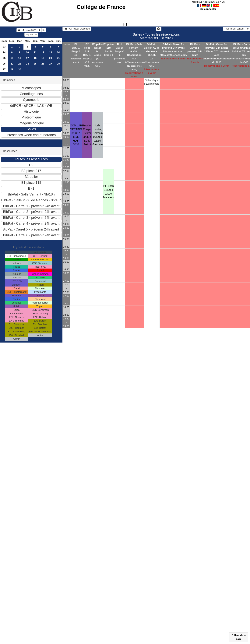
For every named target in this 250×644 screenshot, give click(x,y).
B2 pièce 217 (87, 48)
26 (4, 64)
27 (51, 64)
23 (4, 47)
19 (43, 58)
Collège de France (101, 7)
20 (51, 58)
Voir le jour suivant (237, 29)
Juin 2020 (31, 30)
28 (58, 64)
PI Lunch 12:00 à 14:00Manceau (109, 192)
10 (27, 52)
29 (12, 69)
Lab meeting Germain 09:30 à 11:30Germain (98, 135)
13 (51, 52)
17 (27, 58)
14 (58, 52)
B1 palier (97, 44)
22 (12, 64)
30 (20, 69)
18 (35, 58)
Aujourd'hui (31, 35)
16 (20, 58)
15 (12, 58)
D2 (76, 44)
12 (43, 52)
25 (4, 58)
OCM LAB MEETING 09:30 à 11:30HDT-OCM (76, 135)
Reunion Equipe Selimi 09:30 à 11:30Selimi (87, 135)
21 (58, 58)
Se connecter (208, 9)
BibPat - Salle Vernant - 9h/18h (134, 48)
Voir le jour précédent (77, 29)
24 (4, 52)
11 (35, 52)
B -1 (120, 44)
